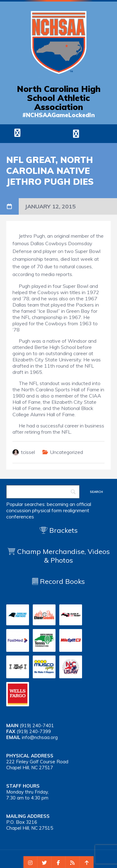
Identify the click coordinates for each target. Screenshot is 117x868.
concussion (19, 510)
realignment (76, 510)
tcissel (28, 452)
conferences (20, 517)
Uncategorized (66, 452)
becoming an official (69, 504)
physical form (47, 510)
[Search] (43, 492)
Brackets (59, 530)
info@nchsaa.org (40, 737)
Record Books (58, 581)
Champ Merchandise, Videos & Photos (63, 556)
